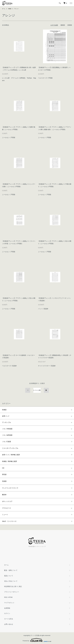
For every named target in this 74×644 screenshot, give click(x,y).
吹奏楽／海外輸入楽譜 (9, 461)
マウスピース (6, 508)
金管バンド (6, 416)
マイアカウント (9, 603)
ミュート (5, 515)
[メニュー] (71, 3)
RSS (6, 597)
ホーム (4, 9)
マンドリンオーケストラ (10, 488)
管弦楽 (4, 474)
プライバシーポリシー (12, 592)
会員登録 (7, 608)
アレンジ (16, 9)
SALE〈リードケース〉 (10, 521)
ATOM (10, 597)
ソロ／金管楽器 (7, 435)
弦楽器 (4, 481)
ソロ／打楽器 (6, 442)
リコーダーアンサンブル (10, 448)
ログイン (7, 613)
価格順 (63, 25)
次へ (46, 390)
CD (3, 468)
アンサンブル (6, 422)
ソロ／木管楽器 (7, 429)
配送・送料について (11, 570)
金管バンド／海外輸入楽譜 (11, 455)
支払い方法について (11, 581)
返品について (9, 576)
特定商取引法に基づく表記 (13, 586)
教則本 (4, 495)
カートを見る (9, 619)
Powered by (37, 640)
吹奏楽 (10, 9)
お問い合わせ (9, 624)
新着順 (70, 25)
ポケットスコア (7, 501)
